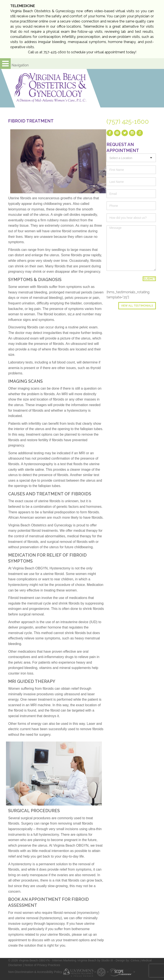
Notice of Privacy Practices (42, 965)
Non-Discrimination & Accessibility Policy (35, 972)
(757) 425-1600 (128, 122)
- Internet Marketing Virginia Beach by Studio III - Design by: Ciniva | (96, 960)
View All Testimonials (137, 306)
